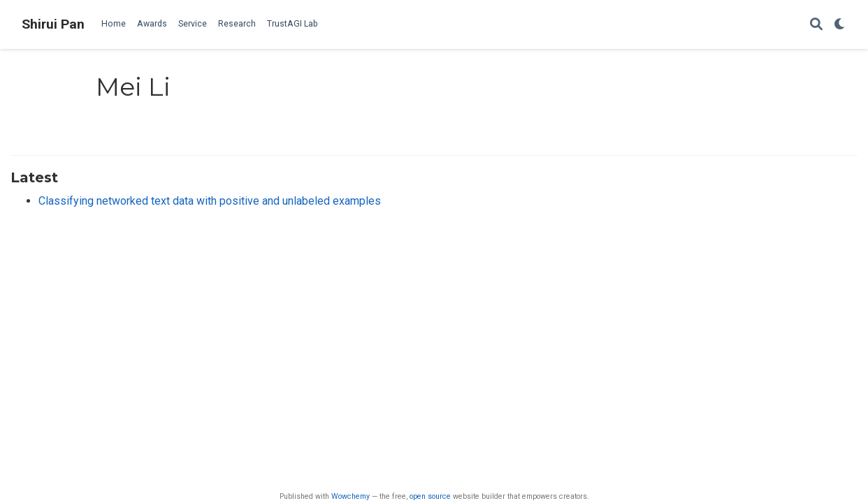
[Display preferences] (840, 25)
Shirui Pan (53, 24)
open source (430, 496)
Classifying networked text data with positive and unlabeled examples (210, 201)
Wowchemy (350, 496)
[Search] (816, 25)
